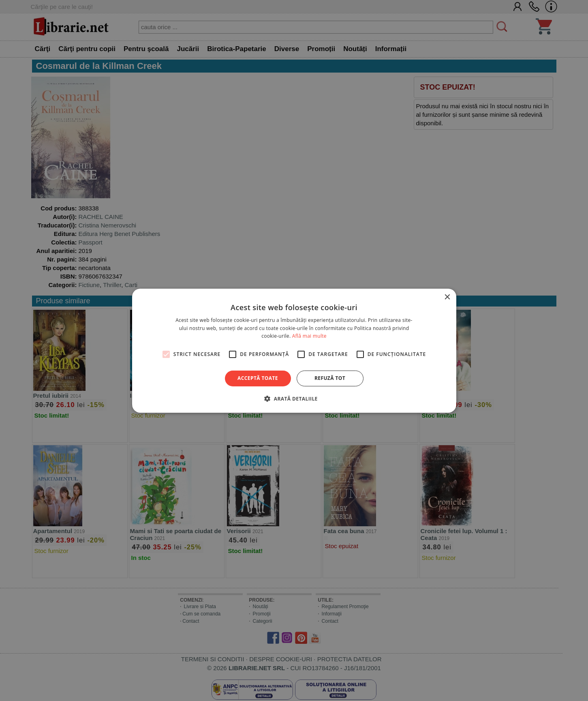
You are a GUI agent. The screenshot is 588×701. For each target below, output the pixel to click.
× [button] (447, 297)
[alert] (294, 350)
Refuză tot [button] (330, 378)
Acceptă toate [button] (258, 378)
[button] (294, 399)
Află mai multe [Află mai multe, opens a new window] (309, 336)
